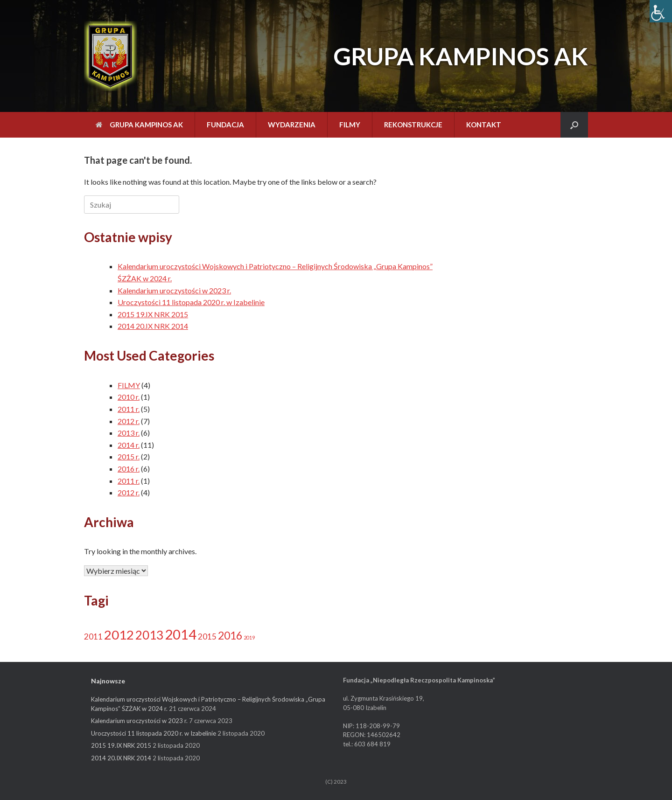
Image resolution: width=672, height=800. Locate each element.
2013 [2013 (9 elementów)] (149, 635)
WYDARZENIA (292, 125)
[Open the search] (574, 125)
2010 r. (129, 397)
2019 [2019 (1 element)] (249, 637)
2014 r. (129, 445)
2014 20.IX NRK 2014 (153, 326)
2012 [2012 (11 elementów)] (119, 635)
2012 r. (129, 421)
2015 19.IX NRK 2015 (153, 314)
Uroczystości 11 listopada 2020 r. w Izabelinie (191, 302)
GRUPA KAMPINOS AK (139, 125)
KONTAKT (484, 125)
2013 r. (129, 433)
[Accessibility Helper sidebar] (661, 11)
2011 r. (129, 409)
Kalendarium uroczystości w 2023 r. (174, 290)
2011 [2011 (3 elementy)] (93, 637)
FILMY (350, 125)
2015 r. (129, 456)
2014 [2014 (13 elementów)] (181, 634)
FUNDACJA (225, 125)
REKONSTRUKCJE (413, 125)
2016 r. (129, 469)
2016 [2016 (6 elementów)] (230, 636)
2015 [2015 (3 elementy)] (207, 637)
